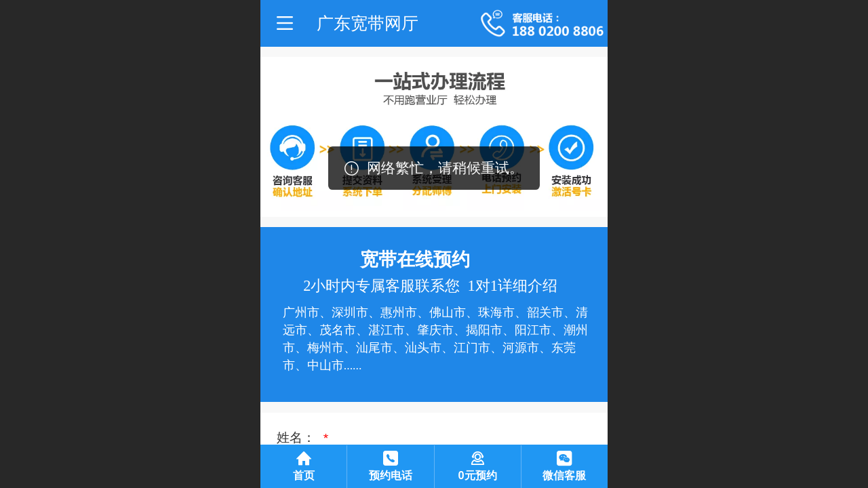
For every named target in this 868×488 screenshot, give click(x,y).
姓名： (298, 438)
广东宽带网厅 (368, 23)
